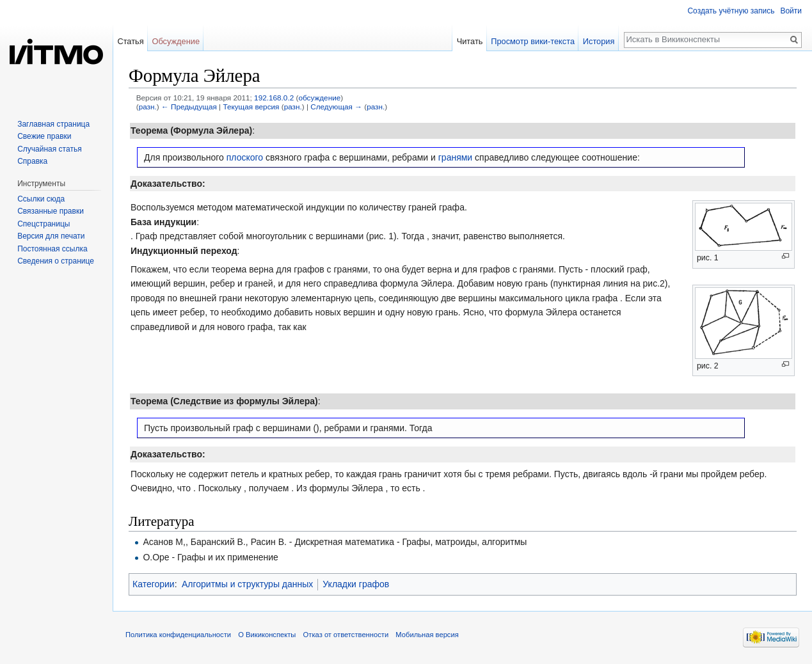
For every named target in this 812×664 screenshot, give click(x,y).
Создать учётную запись (731, 11)
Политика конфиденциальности (178, 635)
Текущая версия (251, 107)
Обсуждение (176, 41)
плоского (245, 157)
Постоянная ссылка (52, 249)
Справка (32, 161)
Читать (470, 41)
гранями (455, 157)
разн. (148, 107)
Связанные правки (51, 211)
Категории (154, 584)
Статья (130, 41)
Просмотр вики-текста (533, 41)
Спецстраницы (44, 224)
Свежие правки (44, 136)
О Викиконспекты (267, 635)
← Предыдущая (189, 107)
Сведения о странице (56, 261)
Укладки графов (356, 584)
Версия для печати (51, 236)
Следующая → (336, 107)
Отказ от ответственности (346, 635)
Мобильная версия (427, 635)
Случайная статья (49, 149)
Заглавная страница (53, 124)
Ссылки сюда (41, 199)
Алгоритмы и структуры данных (247, 584)
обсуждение (319, 98)
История (599, 41)
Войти (791, 11)
